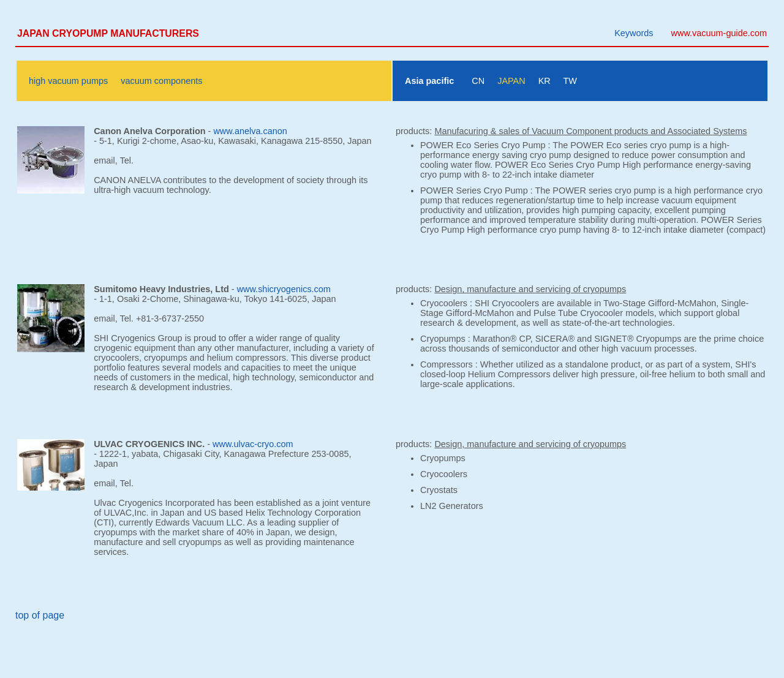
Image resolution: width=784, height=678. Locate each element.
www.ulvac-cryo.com (253, 444)
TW (570, 81)
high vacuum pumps (68, 81)
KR (545, 81)
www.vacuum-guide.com (719, 33)
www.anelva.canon (250, 131)
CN (478, 81)
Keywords (634, 33)
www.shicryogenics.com (284, 289)
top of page (40, 615)
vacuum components (161, 81)
